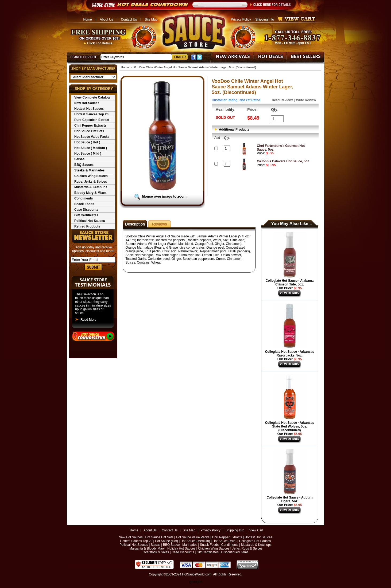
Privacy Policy (210, 530)
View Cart (256, 530)
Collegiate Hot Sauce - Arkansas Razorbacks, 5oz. (290, 354)
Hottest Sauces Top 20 (91, 114)
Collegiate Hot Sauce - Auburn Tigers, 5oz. (289, 499)
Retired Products (87, 226)
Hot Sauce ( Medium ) (91, 148)
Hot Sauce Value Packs (92, 137)
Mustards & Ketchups (91, 187)
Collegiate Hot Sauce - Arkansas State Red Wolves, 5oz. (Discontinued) (290, 426)
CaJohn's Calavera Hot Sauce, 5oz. (283, 161)
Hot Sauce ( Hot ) (87, 142)
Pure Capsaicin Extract (92, 120)
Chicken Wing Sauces (91, 176)
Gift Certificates (86, 215)
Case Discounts (86, 210)
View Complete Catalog (92, 97)
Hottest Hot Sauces (89, 109)
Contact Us (170, 530)
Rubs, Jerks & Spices (91, 182)
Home (125, 67)
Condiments (84, 198)
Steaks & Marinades (89, 170)
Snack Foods (84, 204)
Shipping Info (235, 530)
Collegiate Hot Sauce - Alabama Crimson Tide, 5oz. (290, 283)
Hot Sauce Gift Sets (89, 131)
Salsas (79, 159)
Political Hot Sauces (90, 221)
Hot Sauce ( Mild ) (88, 154)
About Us (150, 530)
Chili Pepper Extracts (90, 126)
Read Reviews (283, 100)
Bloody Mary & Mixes (90, 193)
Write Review (306, 100)
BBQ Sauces (84, 165)
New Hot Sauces (87, 103)
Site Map (189, 530)
